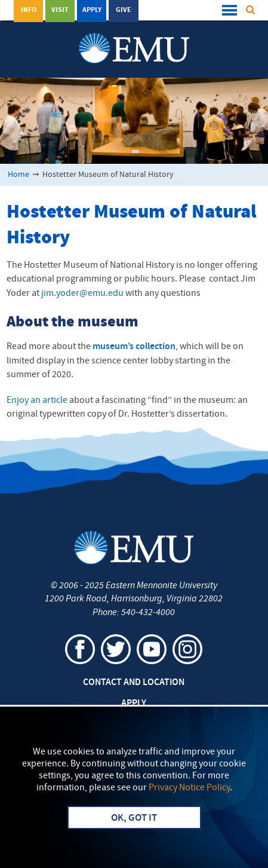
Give (124, 10)
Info (29, 10)
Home (19, 175)
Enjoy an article (37, 401)
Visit (60, 10)
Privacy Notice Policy (189, 788)
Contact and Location (134, 683)
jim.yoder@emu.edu (82, 294)
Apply (92, 10)
